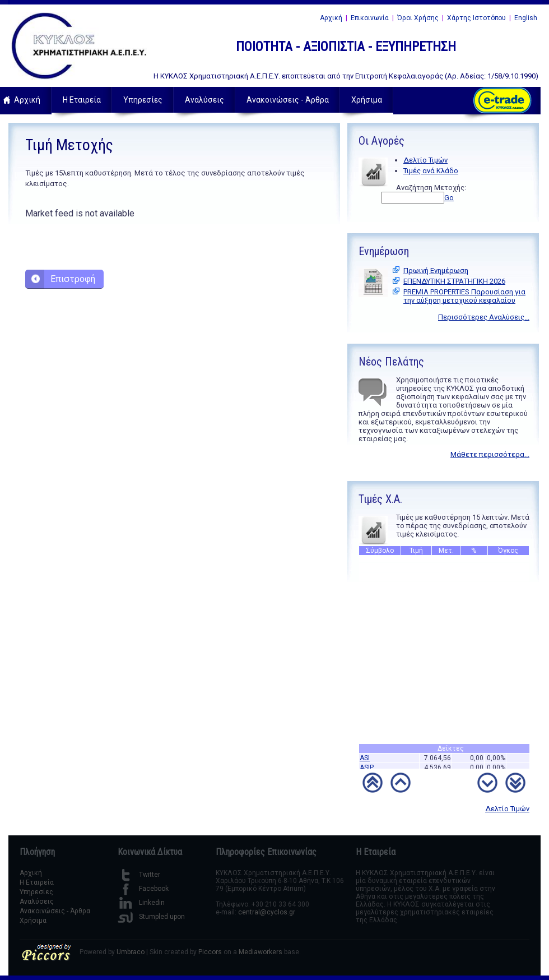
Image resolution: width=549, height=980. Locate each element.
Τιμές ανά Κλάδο (431, 171)
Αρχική (331, 18)
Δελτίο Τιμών (425, 160)
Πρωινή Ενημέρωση (436, 271)
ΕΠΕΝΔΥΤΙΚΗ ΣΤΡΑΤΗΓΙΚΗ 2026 (454, 281)
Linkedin (141, 903)
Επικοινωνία (370, 18)
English (526, 18)
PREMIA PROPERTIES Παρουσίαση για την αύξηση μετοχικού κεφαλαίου (464, 296)
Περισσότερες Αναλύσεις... (484, 317)
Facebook (143, 889)
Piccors (210, 952)
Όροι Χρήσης (418, 18)
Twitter (139, 875)
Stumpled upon (151, 917)
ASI (365, 761)
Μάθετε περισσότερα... (490, 454)
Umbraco (131, 952)
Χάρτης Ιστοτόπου (476, 18)
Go (449, 198)
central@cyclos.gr (267, 912)
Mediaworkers (260, 952)
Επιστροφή (73, 279)
